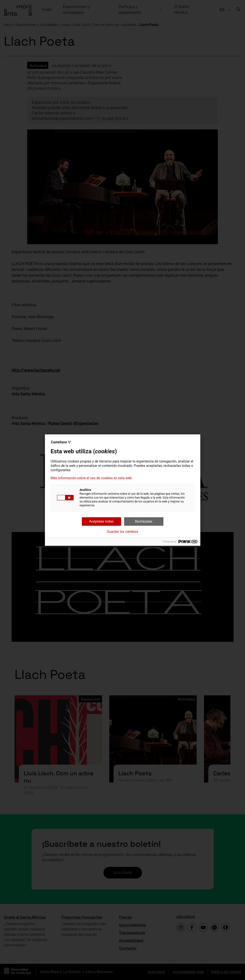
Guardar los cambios (122, 532)
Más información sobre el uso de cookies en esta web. (92, 478)
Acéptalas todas (101, 521)
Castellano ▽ (61, 442)
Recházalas (144, 521)
